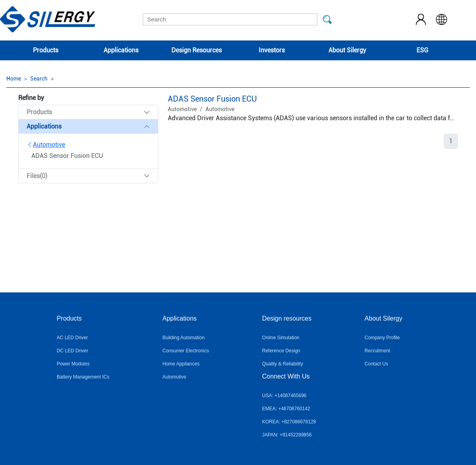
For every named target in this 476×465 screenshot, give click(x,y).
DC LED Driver (72, 351)
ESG (422, 50)
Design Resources (197, 50)
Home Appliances (181, 364)
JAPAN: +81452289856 (287, 435)
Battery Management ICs (83, 377)
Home (14, 79)
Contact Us (376, 364)
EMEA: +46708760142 (286, 409)
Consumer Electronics (186, 351)
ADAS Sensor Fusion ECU (212, 99)
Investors (272, 50)
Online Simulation (281, 338)
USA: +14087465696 (284, 396)
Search (39, 79)
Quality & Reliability (283, 364)
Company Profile (382, 338)
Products (46, 50)
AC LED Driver (72, 338)
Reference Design (281, 351)
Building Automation (184, 338)
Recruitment (377, 351)
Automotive (46, 145)
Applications (121, 50)
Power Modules (73, 364)
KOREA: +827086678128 (289, 422)
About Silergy (347, 50)
